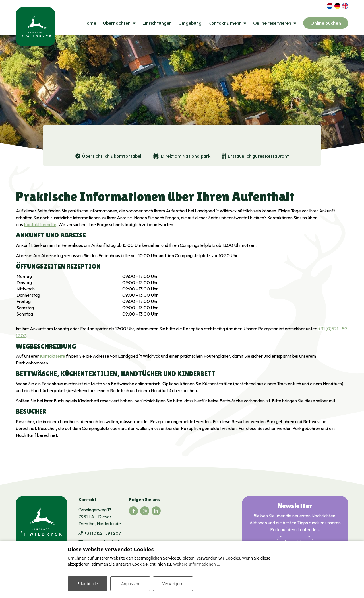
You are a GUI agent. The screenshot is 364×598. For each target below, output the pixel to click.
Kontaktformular (40, 225)
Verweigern (173, 583)
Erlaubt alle (88, 583)
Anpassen (130, 583)
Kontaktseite (52, 357)
